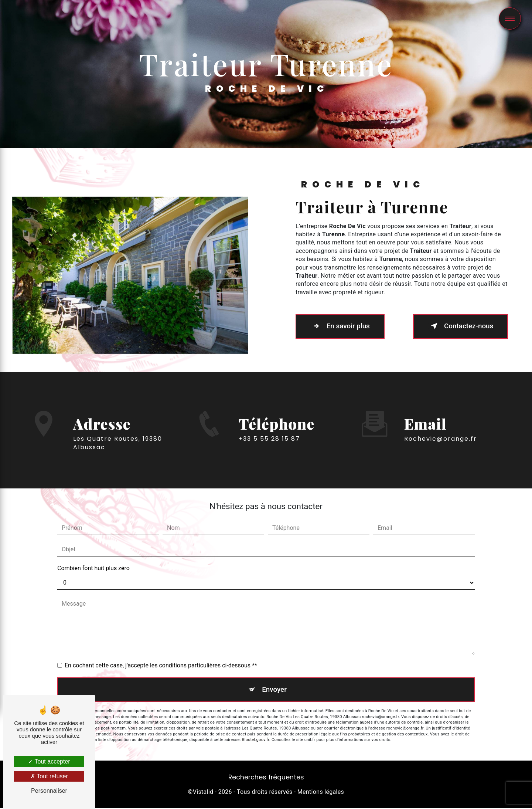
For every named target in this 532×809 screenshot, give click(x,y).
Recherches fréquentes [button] (266, 778)
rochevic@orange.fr (441, 428)
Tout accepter (49, 761)
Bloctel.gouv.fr (256, 740)
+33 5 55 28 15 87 (269, 449)
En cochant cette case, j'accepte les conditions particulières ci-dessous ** (161, 665)
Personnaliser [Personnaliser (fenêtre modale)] (49, 791)
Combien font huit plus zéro (93, 568)
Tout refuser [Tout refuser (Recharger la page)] (49, 776)
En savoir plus (341, 326)
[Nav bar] (510, 18)
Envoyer (274, 690)
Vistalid (203, 793)
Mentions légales (321, 793)
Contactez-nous (459, 326)
